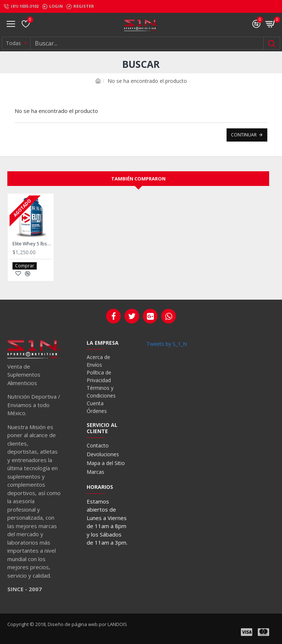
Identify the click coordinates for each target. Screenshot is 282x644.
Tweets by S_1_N (167, 344)
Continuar (244, 135)
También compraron (138, 179)
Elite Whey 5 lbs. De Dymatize (32, 244)
